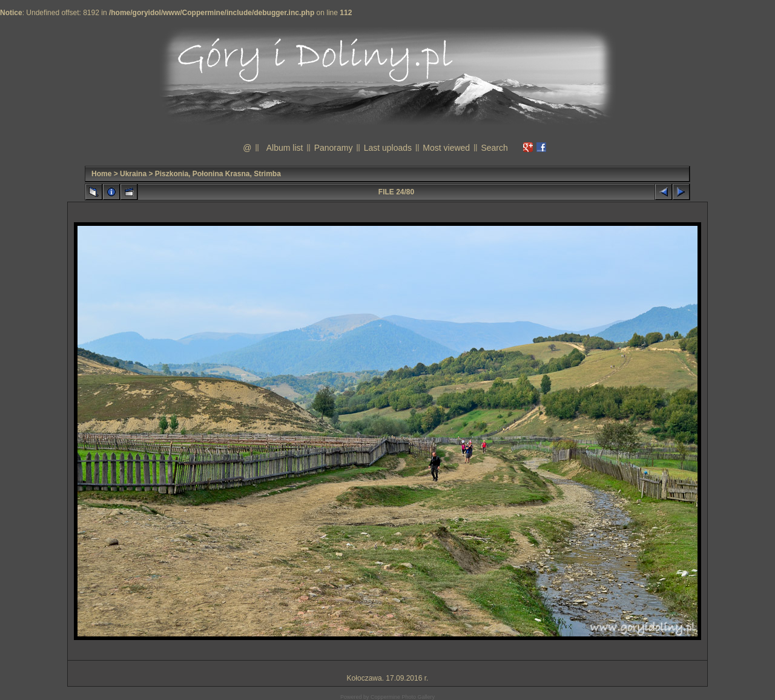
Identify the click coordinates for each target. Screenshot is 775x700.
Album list (285, 148)
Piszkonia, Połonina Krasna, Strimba (218, 174)
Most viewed (446, 148)
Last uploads (388, 148)
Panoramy (334, 148)
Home (101, 174)
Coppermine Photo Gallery (403, 697)
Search (494, 148)
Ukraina (133, 174)
